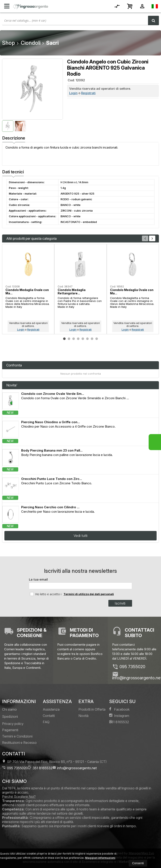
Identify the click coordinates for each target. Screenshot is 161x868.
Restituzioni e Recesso (19, 743)
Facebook (119, 709)
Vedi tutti (80, 536)
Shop (8, 43)
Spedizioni (10, 717)
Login (73, 93)
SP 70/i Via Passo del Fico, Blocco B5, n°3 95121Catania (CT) (54, 762)
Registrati (88, 93)
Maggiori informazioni (100, 858)
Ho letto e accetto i (46, 594)
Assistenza (51, 709)
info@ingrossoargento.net (75, 768)
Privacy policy (13, 724)
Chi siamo (9, 709)
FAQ (46, 722)
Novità (83, 716)
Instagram (119, 716)
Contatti (49, 716)
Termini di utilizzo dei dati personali (89, 594)
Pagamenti (10, 730)
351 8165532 (119, 722)
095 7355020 (132, 667)
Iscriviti (120, 603)
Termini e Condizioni (17, 736)
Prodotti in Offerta (92, 709)
